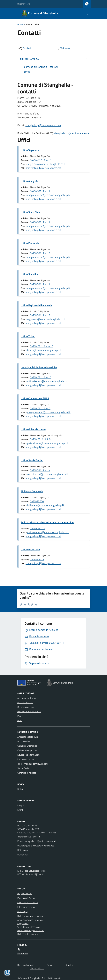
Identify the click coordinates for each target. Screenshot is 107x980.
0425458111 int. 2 (40, 253)
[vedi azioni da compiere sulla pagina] (63, 48)
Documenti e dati (25, 702)
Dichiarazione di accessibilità (30, 916)
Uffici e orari (23, 850)
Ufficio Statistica (29, 274)
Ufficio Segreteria (30, 150)
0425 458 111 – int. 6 (42, 346)
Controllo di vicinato (27, 773)
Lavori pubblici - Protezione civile (39, 367)
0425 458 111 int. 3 (41, 160)
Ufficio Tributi (28, 336)
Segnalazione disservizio (29, 927)
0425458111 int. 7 (40, 315)
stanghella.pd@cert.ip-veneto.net (43, 125)
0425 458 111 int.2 (40, 408)
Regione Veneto (24, 4)
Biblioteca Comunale (32, 491)
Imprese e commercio (27, 759)
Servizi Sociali (24, 768)
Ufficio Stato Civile (31, 212)
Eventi (20, 810)
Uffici (20, 720)
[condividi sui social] (25, 48)
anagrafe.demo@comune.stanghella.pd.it (49, 195)
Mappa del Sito (37, 968)
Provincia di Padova (26, 898)
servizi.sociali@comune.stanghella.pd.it (48, 474)
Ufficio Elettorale (30, 243)
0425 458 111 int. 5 (41, 377)
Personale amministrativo (29, 711)
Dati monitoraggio (26, 965)
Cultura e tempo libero (28, 750)
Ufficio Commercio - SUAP (35, 398)
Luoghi (20, 805)
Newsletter (23, 953)
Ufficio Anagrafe (29, 181)
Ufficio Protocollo (30, 549)
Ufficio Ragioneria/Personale (36, 305)
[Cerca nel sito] (85, 13)
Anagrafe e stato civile (28, 737)
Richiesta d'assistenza (28, 934)
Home (20, 24)
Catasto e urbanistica (27, 746)
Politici (20, 716)
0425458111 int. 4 (40, 470)
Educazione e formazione (29, 755)
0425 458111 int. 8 (40, 439)
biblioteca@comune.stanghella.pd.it (46, 505)
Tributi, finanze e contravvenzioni (33, 764)
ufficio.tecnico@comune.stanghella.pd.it (48, 381)
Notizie (21, 789)
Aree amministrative (27, 698)
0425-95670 (37, 501)
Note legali (22, 911)
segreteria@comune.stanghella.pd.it (46, 164)
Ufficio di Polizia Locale (33, 429)
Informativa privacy (26, 907)
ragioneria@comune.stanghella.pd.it (46, 319)
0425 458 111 (38, 528)
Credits (70, 965)
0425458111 (37, 559)
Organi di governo (26, 707)
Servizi (50, 965)
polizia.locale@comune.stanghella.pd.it (48, 443)
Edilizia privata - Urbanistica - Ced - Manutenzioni (47, 522)
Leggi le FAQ (23, 923)
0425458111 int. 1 (40, 191)
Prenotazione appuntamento (31, 930)
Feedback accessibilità (28, 902)
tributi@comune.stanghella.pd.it (44, 350)
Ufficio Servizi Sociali (32, 460)
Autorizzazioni (24, 741)
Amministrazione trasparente (31, 920)
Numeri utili (23, 855)
